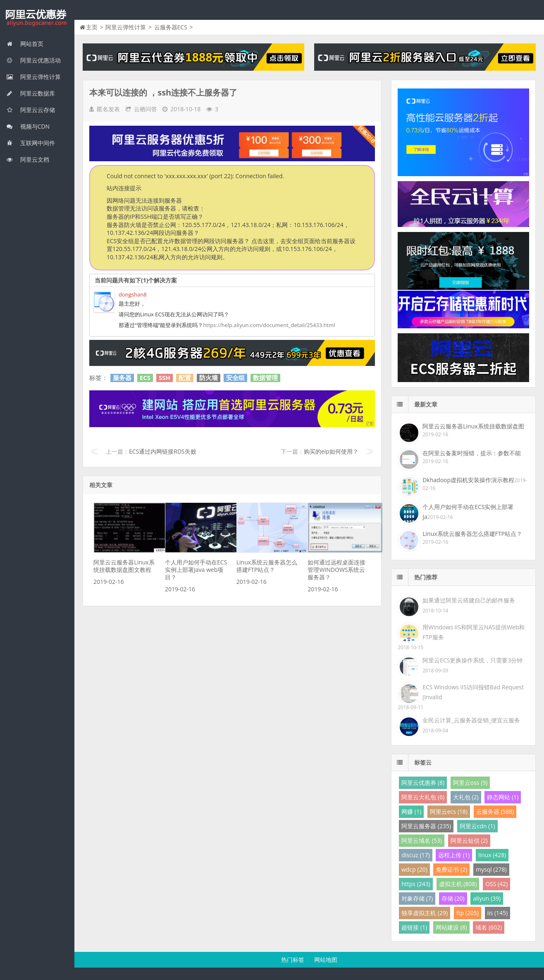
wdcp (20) (414, 869)
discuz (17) (416, 855)
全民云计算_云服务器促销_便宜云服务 (471, 720)
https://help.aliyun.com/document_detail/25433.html (269, 325)
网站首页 (25, 44)
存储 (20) (453, 898)
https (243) (416, 884)
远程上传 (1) (454, 855)
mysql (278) (491, 869)
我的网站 (37, 18)
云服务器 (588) (495, 811)
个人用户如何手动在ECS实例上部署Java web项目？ (196, 570)
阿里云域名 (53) (422, 840)
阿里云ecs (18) (449, 811)
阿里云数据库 (31, 93)
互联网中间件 (31, 143)
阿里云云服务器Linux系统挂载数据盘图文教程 (124, 566)
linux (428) (492, 855)
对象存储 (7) (417, 898)
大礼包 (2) (466, 797)
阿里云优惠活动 (33, 60)
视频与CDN (28, 126)
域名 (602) (489, 927)
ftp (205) (468, 913)
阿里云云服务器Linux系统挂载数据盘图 (473, 426)
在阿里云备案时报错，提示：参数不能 (472, 453)
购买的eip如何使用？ (331, 451)
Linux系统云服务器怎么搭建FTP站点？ (267, 566)
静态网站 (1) (503, 797)
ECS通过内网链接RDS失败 (163, 451)
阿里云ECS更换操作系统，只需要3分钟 (472, 660)
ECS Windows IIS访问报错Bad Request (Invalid (473, 692)
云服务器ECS (171, 27)
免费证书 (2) (451, 869)
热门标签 (293, 960)
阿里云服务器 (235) (426, 826)
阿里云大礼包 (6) (423, 797)
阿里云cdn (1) (477, 826)
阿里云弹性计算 (33, 77)
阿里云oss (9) (470, 783)
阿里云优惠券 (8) (423, 783)
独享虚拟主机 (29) (425, 913)
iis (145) (498, 913)
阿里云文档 (28, 159)
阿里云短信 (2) (469, 840)
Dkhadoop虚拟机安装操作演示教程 (468, 480)
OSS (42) (496, 884)
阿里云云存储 (31, 110)
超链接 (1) (414, 927)
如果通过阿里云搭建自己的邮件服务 (469, 600)
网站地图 (326, 960)
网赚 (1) (411, 811)
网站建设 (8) (451, 927)
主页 (92, 27)
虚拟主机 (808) (458, 884)
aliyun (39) (487, 898)
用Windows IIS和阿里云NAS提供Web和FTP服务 (474, 632)
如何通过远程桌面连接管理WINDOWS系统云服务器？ (336, 570)
